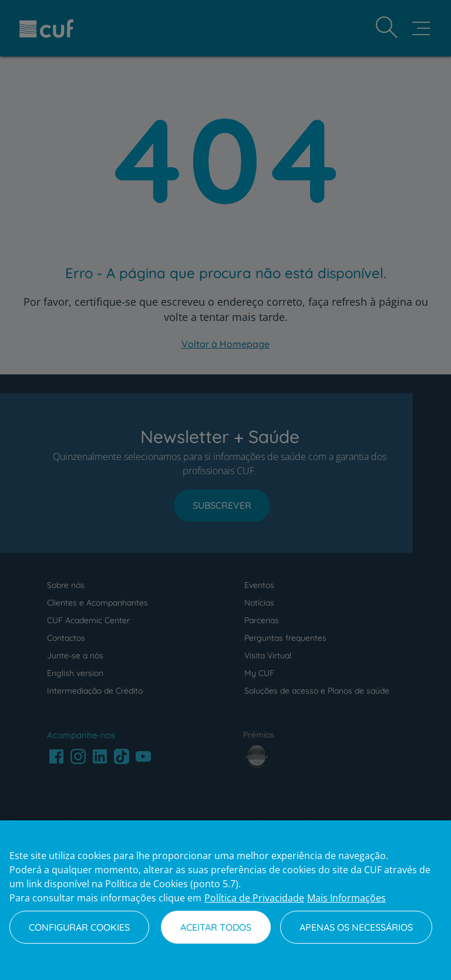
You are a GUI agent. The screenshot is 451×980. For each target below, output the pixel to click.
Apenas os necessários (356, 927)
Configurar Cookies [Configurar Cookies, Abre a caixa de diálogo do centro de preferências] (79, 927)
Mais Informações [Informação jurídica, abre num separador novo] (346, 898)
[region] (225, 900)
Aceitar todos (216, 927)
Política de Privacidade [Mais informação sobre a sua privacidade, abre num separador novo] (254, 898)
